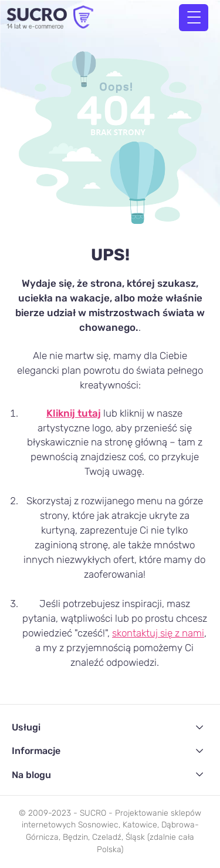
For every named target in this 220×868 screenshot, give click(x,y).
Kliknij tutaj (74, 413)
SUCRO (93, 813)
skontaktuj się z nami (158, 633)
